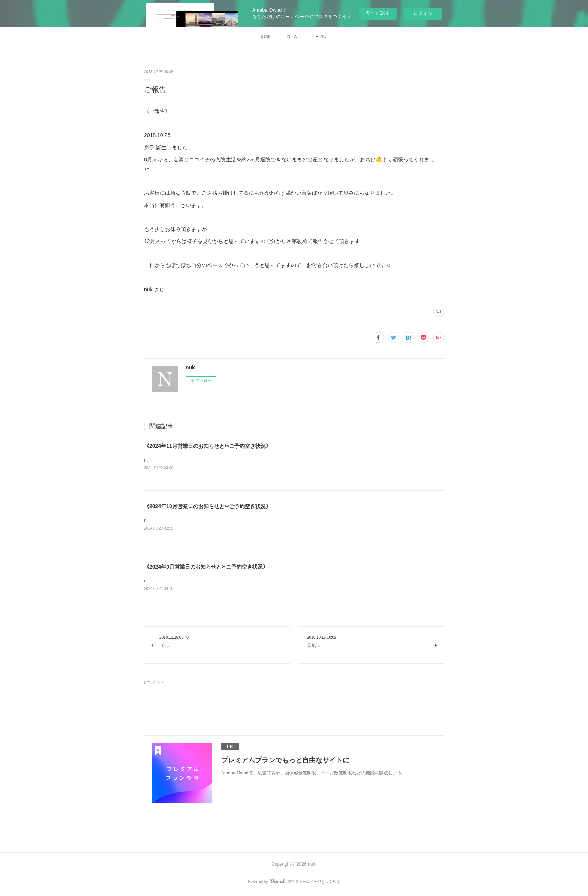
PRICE (323, 36)
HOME (265, 36)
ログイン (423, 13)
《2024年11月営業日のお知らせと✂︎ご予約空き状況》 (208, 446)
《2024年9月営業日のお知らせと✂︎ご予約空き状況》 (206, 568)
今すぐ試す (378, 13)
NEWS (294, 36)
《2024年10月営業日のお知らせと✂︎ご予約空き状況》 (208, 507)
